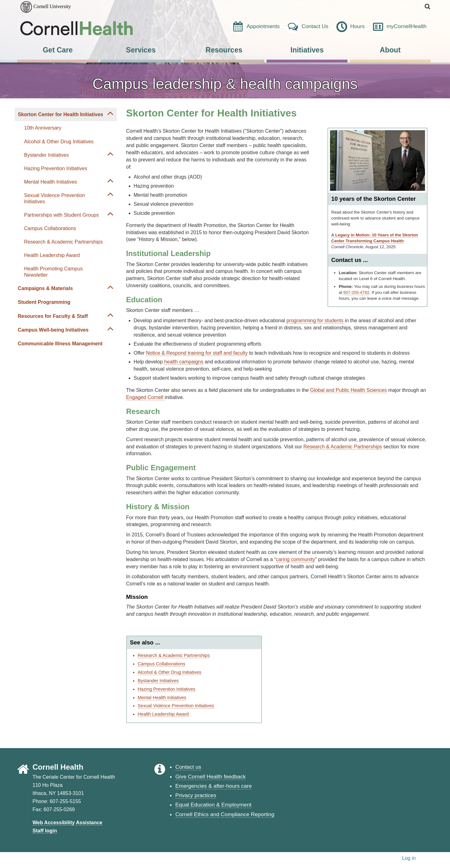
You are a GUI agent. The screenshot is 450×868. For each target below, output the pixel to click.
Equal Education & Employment (213, 805)
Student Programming (44, 302)
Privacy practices (196, 795)
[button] (428, 7)
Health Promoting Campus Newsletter (53, 272)
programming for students (316, 321)
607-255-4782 (356, 292)
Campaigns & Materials (45, 288)
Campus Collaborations (50, 228)
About (390, 50)
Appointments (255, 27)
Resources (224, 50)
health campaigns (184, 362)
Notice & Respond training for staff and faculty (197, 353)
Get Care (58, 50)
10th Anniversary (43, 128)
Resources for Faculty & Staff (53, 316)
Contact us (188, 767)
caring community (295, 559)
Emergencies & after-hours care (214, 786)
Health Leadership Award (52, 255)
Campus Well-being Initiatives (53, 330)
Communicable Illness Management (60, 344)
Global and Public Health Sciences (348, 390)
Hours (350, 27)
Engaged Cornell (146, 397)
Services (141, 50)
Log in (409, 858)
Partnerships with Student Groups (61, 215)
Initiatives (307, 50)
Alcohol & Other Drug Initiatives (59, 142)
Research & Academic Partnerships (63, 242)
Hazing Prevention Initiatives (56, 168)
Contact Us (307, 27)
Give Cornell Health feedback (210, 777)
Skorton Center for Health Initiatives (60, 114)
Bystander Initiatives (46, 155)
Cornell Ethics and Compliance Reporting (225, 814)
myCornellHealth (399, 27)
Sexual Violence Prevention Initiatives (55, 198)
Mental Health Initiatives (51, 182)
